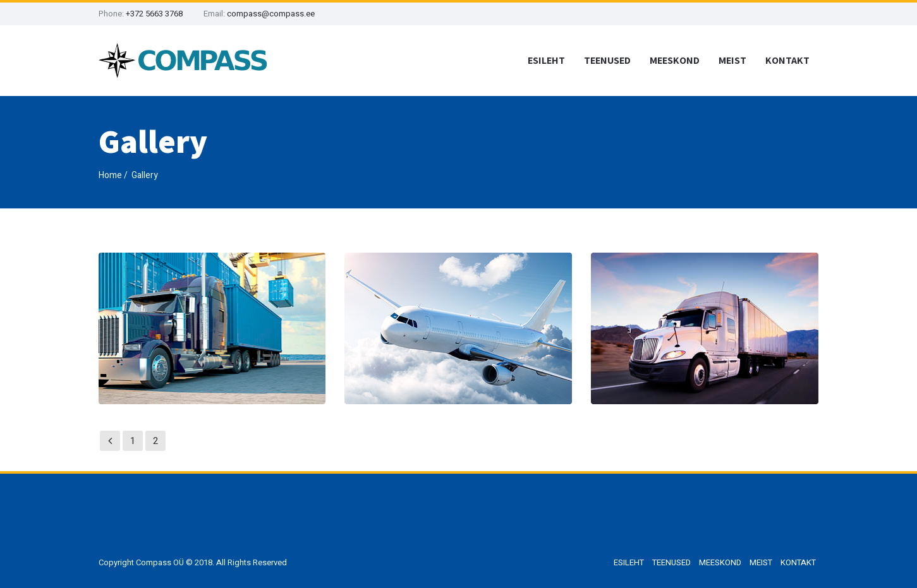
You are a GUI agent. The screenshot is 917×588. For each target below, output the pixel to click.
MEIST (732, 60)
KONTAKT (787, 60)
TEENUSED (607, 60)
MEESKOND (675, 60)
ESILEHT (546, 60)
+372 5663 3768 (154, 14)
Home (110, 175)
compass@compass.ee (271, 14)
